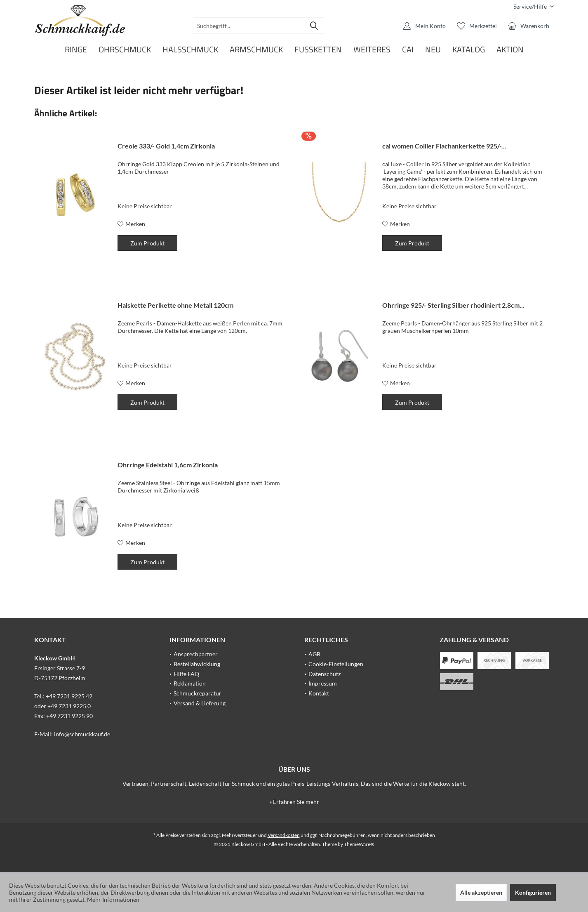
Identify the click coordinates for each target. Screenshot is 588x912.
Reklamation (190, 683)
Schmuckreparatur (198, 693)
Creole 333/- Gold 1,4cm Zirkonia (166, 146)
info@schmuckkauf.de (82, 734)
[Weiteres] (372, 50)
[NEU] (433, 50)
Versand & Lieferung (200, 703)
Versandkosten (284, 835)
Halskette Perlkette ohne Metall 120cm (175, 305)
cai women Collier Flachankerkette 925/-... (444, 146)
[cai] (408, 50)
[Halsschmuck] (190, 50)
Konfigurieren (533, 892)
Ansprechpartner (196, 654)
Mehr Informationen (113, 899)
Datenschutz (325, 674)
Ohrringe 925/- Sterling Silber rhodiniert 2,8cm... (453, 305)
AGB (314, 654)
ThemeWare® (359, 844)
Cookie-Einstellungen (336, 664)
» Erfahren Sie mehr (294, 802)
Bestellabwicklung (197, 664)
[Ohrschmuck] (125, 50)
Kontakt (319, 693)
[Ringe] (76, 50)
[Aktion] (510, 50)
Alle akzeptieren (481, 892)
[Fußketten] (318, 50)
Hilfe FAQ (186, 674)
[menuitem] (530, 6)
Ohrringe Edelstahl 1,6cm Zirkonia (168, 465)
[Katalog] (469, 50)
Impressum (323, 683)
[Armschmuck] (256, 50)
